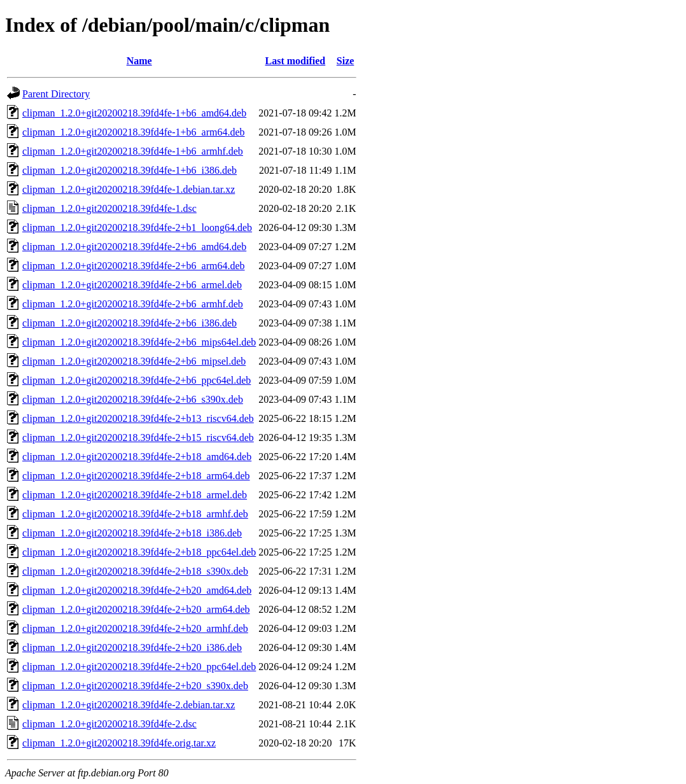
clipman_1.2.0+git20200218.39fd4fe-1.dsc (109, 208)
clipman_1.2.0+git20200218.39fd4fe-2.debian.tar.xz (129, 705)
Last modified (296, 61)
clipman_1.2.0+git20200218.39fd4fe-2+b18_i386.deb (132, 533)
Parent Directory (56, 94)
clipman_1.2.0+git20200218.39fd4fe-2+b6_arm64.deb (134, 266)
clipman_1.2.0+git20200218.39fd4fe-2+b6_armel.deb (132, 285)
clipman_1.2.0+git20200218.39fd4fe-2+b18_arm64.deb (136, 476)
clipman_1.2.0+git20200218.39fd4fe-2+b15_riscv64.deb (138, 437)
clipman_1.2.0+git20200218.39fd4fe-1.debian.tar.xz (129, 189)
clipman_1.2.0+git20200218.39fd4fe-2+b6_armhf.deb (133, 304)
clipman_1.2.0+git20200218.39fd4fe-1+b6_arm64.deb (134, 132)
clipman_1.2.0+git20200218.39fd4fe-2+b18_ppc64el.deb (139, 552)
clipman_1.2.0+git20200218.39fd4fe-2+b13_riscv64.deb (138, 418)
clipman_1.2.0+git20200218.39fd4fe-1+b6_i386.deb (129, 170)
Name (139, 61)
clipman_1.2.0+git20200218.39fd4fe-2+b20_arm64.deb (136, 609)
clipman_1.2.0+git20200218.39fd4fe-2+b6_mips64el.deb (139, 342)
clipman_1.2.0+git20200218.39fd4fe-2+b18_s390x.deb (135, 571)
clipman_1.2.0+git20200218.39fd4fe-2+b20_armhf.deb (135, 628)
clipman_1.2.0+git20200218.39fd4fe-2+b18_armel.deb (135, 495)
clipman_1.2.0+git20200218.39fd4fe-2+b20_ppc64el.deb (139, 667)
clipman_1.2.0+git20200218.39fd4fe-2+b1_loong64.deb (137, 227)
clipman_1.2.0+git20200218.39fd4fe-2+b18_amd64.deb (137, 457)
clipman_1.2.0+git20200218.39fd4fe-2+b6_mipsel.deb (134, 361)
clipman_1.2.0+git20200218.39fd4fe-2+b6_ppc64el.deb (136, 380)
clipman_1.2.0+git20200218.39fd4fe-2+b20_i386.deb (132, 647)
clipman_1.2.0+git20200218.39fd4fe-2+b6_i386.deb (129, 323)
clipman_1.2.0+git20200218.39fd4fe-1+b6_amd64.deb (134, 113)
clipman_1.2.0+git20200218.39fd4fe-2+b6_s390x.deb (133, 399)
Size (346, 61)
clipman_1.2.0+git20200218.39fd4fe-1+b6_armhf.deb (133, 151)
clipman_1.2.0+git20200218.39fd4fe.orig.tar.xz (119, 743)
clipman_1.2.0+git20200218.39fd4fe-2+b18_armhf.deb (135, 514)
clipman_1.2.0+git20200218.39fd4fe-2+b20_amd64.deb (137, 590)
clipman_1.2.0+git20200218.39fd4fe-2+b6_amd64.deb (134, 247)
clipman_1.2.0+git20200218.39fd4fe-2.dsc (109, 724)
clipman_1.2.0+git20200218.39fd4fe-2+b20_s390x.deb (135, 686)
